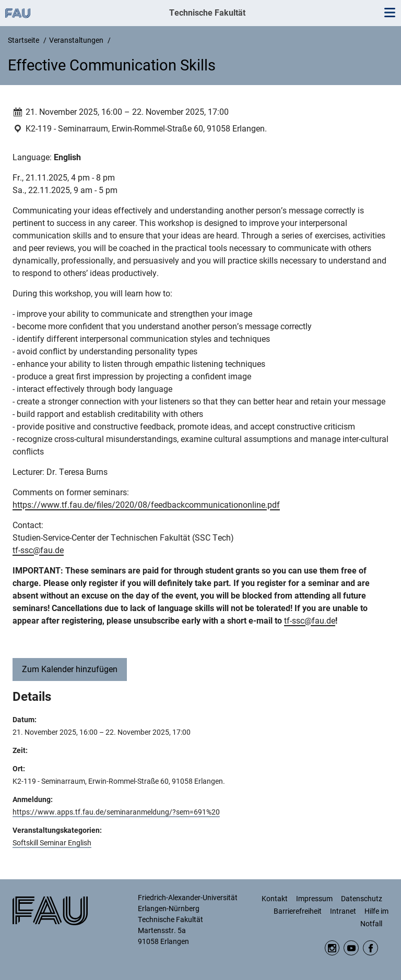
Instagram (332, 948)
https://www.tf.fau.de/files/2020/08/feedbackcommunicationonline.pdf (146, 505)
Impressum (314, 899)
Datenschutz (362, 899)
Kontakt (275, 899)
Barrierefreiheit (298, 911)
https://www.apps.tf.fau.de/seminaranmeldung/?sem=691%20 (116, 812)
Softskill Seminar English (52, 843)
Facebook (370, 948)
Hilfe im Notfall (374, 917)
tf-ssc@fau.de (38, 550)
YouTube (351, 948)
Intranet (343, 911)
